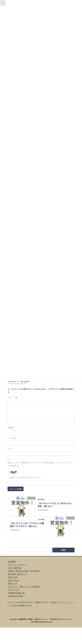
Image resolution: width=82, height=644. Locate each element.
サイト (10, 449)
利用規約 (15, 605)
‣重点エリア (13, 583)
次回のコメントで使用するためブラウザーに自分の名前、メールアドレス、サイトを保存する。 (41, 464)
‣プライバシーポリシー (17, 565)
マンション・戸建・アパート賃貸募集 (24, 587)
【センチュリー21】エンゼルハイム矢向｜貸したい (55, 505)
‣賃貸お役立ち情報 (15, 596)
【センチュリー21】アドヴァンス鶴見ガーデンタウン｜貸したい (27, 525)
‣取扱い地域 (13, 577)
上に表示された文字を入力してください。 (25, 477)
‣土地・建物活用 (14, 568)
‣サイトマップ (13, 590)
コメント (12, 398)
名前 (11, 427)
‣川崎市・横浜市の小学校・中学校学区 (24, 571)
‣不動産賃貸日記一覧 (16, 593)
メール (11, 438)
